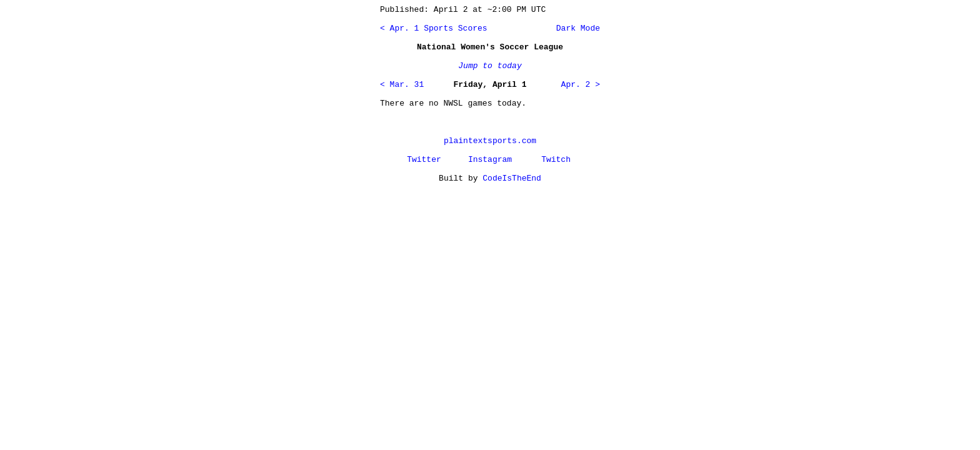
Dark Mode (576, 28)
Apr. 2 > (581, 85)
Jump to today (490, 66)
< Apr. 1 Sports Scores (434, 28)
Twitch (556, 160)
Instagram (490, 160)
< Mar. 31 (402, 85)
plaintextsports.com (490, 141)
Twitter (424, 160)
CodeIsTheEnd (512, 178)
